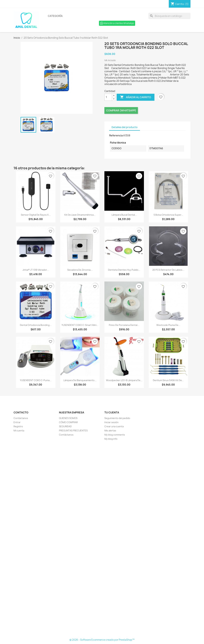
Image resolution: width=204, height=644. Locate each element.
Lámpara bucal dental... (124, 215)
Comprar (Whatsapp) (121, 110)
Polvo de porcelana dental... (124, 325)
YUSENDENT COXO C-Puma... (36, 380)
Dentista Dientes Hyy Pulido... (124, 270)
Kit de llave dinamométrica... (80, 215)
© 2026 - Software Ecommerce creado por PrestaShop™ (102, 640)
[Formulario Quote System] (102, 539)
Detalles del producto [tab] (125, 127)
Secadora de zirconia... (80, 270)
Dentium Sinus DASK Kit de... (168, 380)
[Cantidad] (108, 97)
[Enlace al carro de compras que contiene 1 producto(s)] (180, 4)
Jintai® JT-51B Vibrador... (36, 270)
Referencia (116, 135)
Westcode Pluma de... (168, 325)
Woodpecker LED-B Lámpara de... (124, 380)
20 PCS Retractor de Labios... (168, 270)
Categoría (55, 16)
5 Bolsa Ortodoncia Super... (168, 215)
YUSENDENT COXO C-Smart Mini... (80, 325)
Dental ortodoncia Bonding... (36, 325)
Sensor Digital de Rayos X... (36, 215)
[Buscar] (169, 16)
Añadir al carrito (136, 97)
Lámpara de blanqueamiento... (80, 380)
